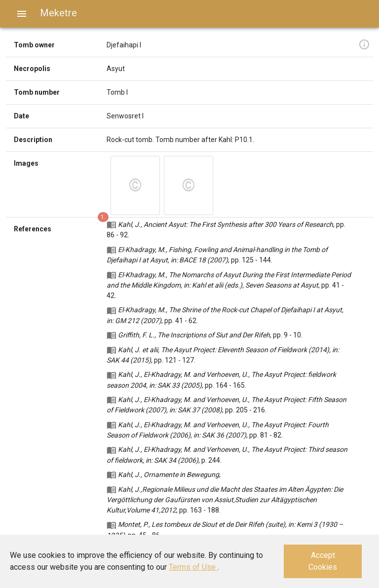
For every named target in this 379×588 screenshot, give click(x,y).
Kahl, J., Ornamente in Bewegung (169, 475)
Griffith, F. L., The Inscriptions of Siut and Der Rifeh (194, 335)
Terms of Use (193, 567)
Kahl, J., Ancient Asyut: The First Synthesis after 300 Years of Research (226, 224)
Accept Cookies (323, 561)
